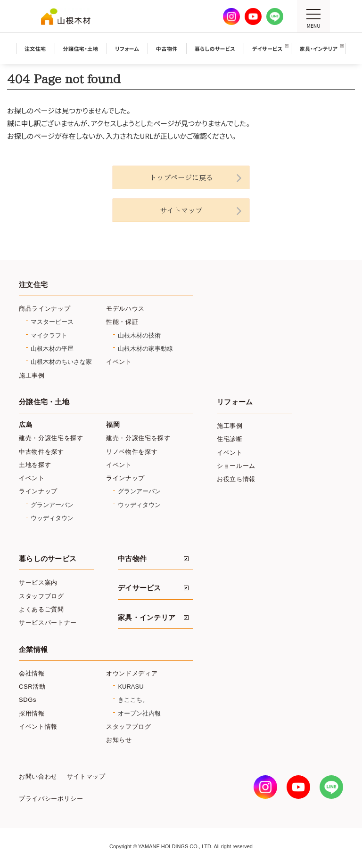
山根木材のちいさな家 (61, 362)
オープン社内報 (139, 713)
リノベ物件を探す (132, 452)
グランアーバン (52, 505)
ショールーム (236, 466)
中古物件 (132, 559)
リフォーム (235, 402)
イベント (119, 362)
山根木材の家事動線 (145, 349)
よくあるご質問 (41, 609)
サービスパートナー (48, 623)
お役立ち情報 (236, 479)
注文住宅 (33, 285)
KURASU (131, 687)
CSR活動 (32, 687)
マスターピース (52, 322)
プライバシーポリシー (51, 799)
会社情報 (32, 673)
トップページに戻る (181, 178)
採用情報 (32, 713)
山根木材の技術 (139, 335)
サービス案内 (38, 583)
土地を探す (35, 465)
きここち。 (133, 700)
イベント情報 (38, 727)
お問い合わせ (38, 777)
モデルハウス (125, 309)
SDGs (28, 700)
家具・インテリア (147, 618)
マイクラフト (49, 335)
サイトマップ (181, 211)
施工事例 (32, 375)
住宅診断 (230, 439)
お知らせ (119, 740)
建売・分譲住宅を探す (51, 438)
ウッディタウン (52, 518)
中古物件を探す (41, 452)
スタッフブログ (41, 596)
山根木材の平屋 (52, 349)
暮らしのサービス (48, 559)
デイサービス (140, 588)
